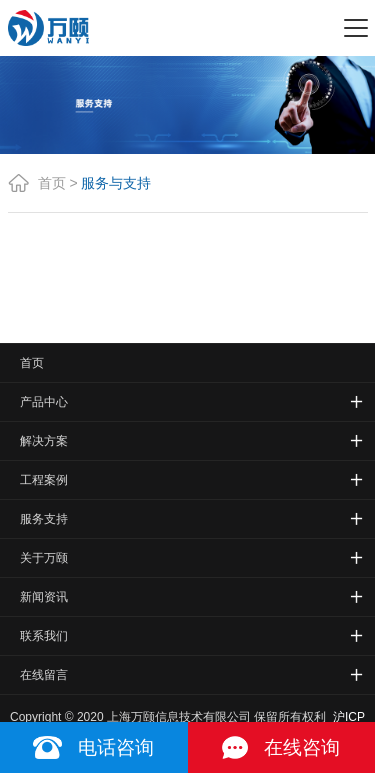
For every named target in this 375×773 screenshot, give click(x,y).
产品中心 (44, 402)
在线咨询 (302, 747)
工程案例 (44, 480)
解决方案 (44, 441)
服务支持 (44, 519)
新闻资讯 (44, 597)
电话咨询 (116, 747)
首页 (52, 183)
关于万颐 (44, 558)
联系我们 (44, 636)
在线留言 (44, 675)
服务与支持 (116, 183)
